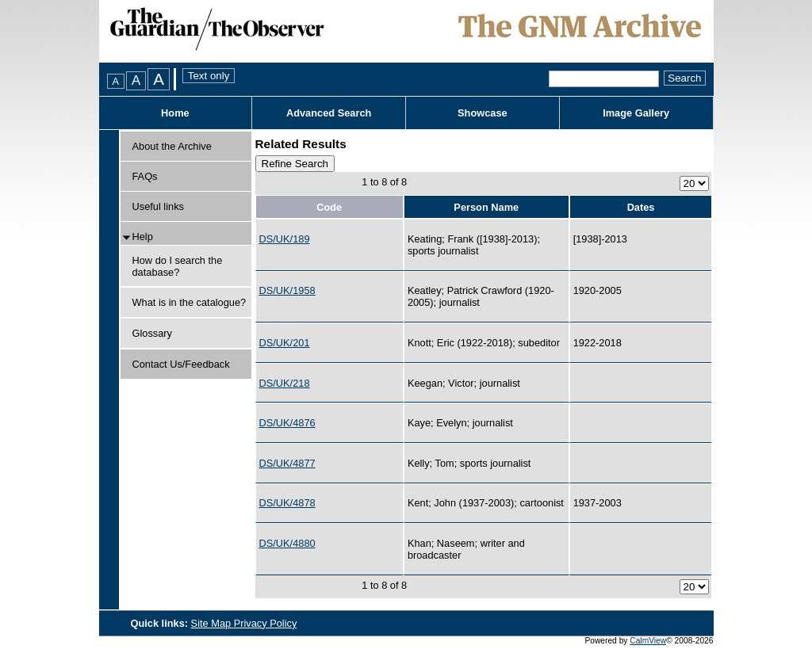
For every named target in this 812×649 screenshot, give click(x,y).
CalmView (648, 641)
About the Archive (172, 146)
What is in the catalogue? (190, 302)
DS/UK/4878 (287, 503)
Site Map (213, 623)
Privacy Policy (266, 623)
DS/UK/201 (285, 343)
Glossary (153, 333)
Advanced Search (329, 113)
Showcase (483, 113)
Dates (641, 207)
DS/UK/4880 (287, 543)
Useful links (158, 206)
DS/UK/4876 (287, 423)
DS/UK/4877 (287, 463)
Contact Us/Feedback (181, 364)
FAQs (145, 176)
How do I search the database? (178, 266)
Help (143, 237)
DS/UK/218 (285, 383)
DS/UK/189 (285, 239)
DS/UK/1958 (287, 290)
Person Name (486, 207)
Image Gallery (636, 113)
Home (175, 113)
